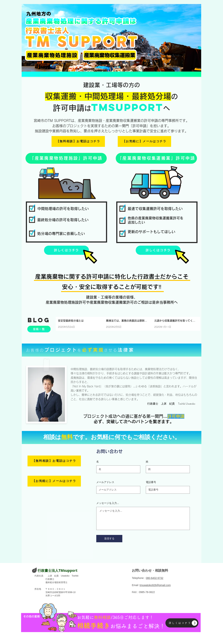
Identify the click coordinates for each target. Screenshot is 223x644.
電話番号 (151, 482)
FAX (134, 592)
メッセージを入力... (108, 503)
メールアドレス (105, 482)
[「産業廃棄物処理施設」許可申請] (66, 158)
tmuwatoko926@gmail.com (155, 585)
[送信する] (109, 539)
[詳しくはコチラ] (66, 250)
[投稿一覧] (39, 329)
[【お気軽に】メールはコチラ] (144, 141)
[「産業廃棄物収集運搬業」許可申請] (156, 158)
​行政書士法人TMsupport (57, 570)
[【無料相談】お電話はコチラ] (78, 141)
